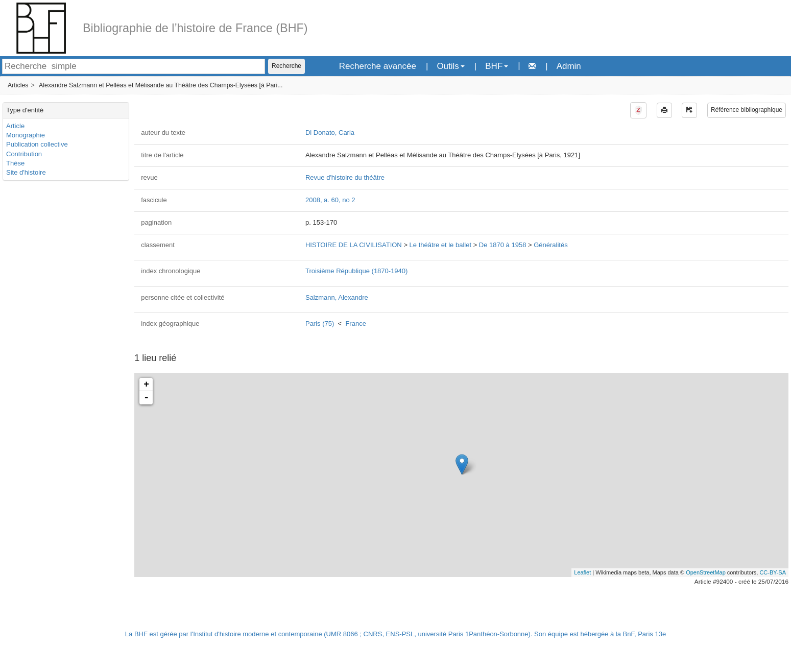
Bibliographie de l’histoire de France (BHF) (195, 28)
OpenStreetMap (706, 572)
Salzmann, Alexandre (337, 297)
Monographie (26, 135)
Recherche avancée (378, 66)
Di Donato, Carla (330, 133)
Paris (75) (320, 323)
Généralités (550, 245)
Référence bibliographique (747, 110)
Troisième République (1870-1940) (356, 271)
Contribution (24, 154)
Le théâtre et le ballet (440, 245)
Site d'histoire (26, 172)
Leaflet (582, 572)
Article (15, 126)
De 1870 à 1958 (503, 245)
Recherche (286, 66)
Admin (569, 66)
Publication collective (37, 144)
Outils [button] (450, 66)
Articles (18, 85)
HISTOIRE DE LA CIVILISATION (354, 245)
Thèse (15, 163)
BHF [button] (497, 66)
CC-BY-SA (773, 572)
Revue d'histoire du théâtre (345, 177)
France (355, 323)
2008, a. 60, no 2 (330, 200)
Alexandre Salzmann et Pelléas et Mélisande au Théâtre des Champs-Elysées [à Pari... (161, 85)
